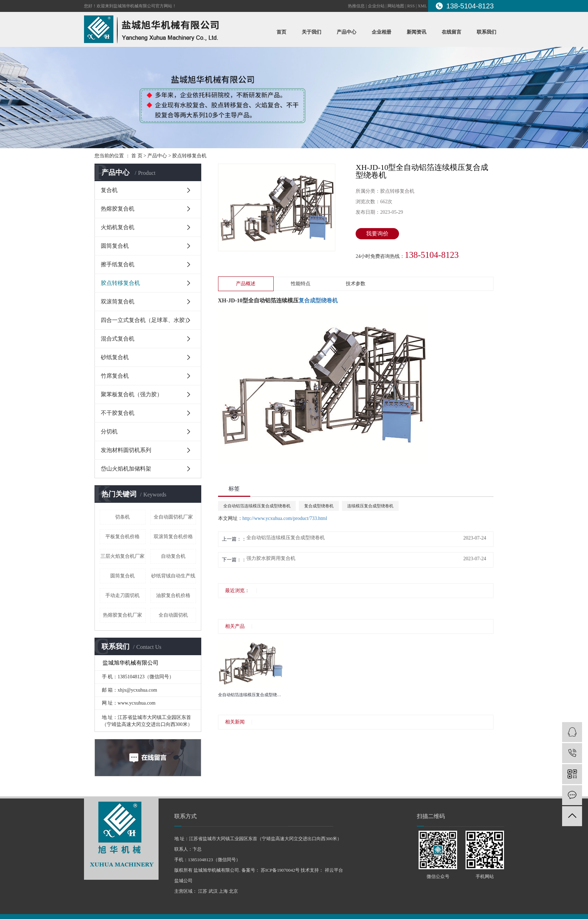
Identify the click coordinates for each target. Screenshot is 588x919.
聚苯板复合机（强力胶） (132, 394)
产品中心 (346, 32)
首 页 (137, 156)
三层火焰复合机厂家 (122, 556)
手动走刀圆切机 (122, 595)
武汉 (213, 891)
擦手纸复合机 (118, 264)
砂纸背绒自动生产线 (173, 576)
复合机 (109, 190)
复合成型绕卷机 (319, 506)
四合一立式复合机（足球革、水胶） (146, 320)
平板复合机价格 (122, 537)
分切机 (109, 431)
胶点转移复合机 (189, 156)
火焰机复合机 (118, 227)
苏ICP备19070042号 (280, 870)
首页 (281, 32)
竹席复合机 (115, 376)
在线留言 (451, 32)
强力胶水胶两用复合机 (271, 558)
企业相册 (381, 32)
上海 (223, 891)
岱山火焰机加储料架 (126, 469)
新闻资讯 (416, 32)
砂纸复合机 (115, 357)
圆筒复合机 (115, 246)
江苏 (203, 891)
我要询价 (377, 234)
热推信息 (356, 6)
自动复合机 (173, 556)
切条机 (122, 517)
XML (422, 6)
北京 (233, 891)
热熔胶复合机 (118, 209)
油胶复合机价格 (173, 595)
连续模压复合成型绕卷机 (370, 506)
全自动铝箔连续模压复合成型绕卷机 (257, 506)
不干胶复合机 (118, 413)
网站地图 (396, 6)
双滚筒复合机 (118, 301)
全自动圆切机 (173, 615)
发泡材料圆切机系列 (126, 450)
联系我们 (486, 32)
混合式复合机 (118, 339)
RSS (411, 6)
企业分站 (376, 6)
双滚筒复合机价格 (173, 537)
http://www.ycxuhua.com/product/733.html (285, 518)
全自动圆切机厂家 (173, 517)
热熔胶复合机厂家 (122, 615)
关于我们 (311, 32)
